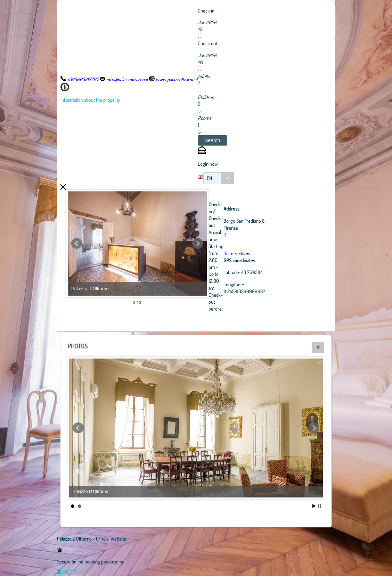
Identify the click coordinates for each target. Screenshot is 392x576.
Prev (77, 244)
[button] (212, 140)
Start (314, 506)
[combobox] (219, 178)
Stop (320, 506)
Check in (206, 10)
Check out (207, 43)
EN (209, 178)
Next (198, 244)
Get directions (237, 253)
